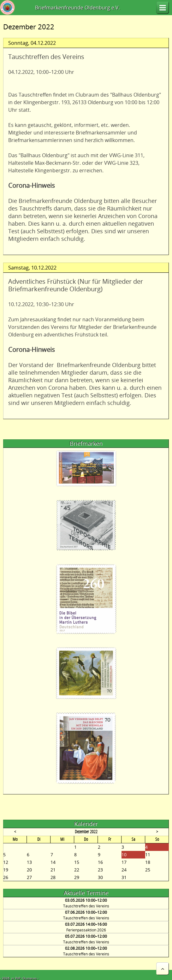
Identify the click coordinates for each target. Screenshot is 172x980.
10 (124, 855)
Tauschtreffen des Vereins (86, 906)
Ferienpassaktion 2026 (86, 930)
